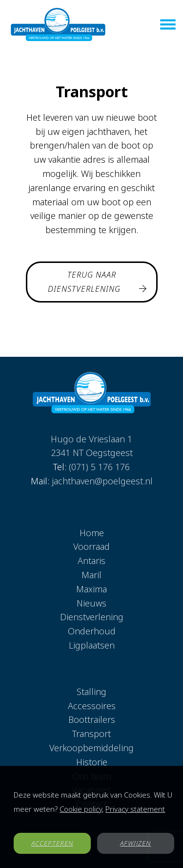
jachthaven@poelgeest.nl (102, 481)
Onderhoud (92, 631)
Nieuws (91, 603)
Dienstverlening (92, 617)
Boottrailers (92, 719)
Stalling (91, 692)
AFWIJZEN (135, 843)
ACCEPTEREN (52, 843)
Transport (91, 734)
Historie (92, 762)
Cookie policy (81, 809)
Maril (91, 575)
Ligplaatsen (92, 645)
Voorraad (91, 546)
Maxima (91, 589)
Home (92, 533)
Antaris (91, 561)
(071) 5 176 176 (99, 467)
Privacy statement (135, 809)
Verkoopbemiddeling (91, 748)
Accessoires (92, 706)
